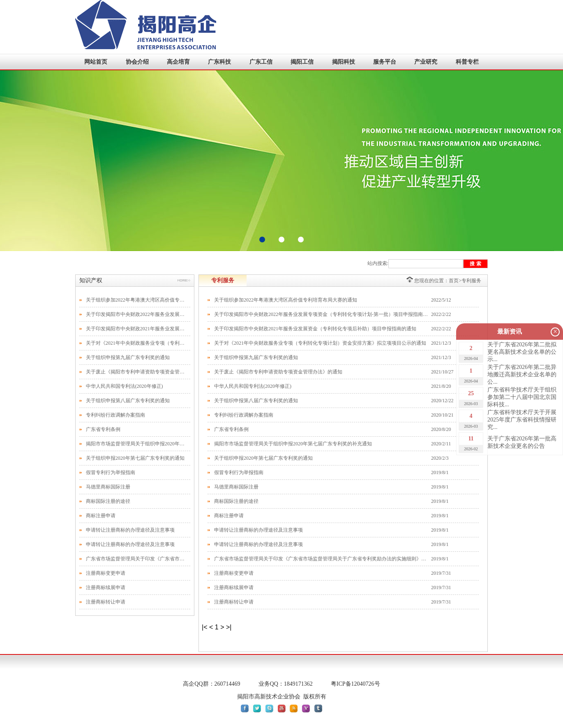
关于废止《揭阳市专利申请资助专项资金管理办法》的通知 (136, 372)
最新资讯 (510, 332)
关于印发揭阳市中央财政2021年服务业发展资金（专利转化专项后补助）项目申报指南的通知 (136, 329)
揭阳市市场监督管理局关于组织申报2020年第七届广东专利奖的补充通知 (136, 444)
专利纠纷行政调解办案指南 (115, 415)
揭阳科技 (344, 62)
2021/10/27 (442, 372)
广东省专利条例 (103, 429)
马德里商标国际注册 (108, 487)
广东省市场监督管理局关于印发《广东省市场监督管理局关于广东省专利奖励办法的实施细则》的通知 (136, 559)
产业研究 (426, 62)
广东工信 (261, 62)
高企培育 (178, 62)
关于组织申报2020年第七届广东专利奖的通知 (135, 458)
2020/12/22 (442, 401)
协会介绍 (137, 62)
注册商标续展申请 (106, 587)
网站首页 (96, 62)
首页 (454, 281)
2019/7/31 (441, 573)
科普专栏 (467, 62)
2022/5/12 (441, 300)
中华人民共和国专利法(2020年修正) (125, 386)
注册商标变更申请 (106, 573)
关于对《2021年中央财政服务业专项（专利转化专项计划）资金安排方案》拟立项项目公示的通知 (136, 343)
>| (229, 627)
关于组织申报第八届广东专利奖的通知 (128, 401)
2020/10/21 (442, 415)
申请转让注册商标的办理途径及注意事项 (130, 530)
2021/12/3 (441, 343)
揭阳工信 (302, 62)
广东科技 (219, 62)
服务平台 (385, 62)
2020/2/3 (440, 458)
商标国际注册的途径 (108, 501)
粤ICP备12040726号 (355, 684)
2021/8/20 (441, 386)
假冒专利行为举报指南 (111, 472)
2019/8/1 (440, 472)
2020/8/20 (441, 429)
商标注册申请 (101, 516)
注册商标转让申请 (106, 602)
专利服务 (471, 281)
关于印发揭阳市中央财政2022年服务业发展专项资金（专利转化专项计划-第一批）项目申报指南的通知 (136, 314)
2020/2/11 (441, 444)
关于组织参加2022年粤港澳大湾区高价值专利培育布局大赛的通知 (136, 300)
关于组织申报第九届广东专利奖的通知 (128, 357)
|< (205, 627)
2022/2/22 (441, 314)
